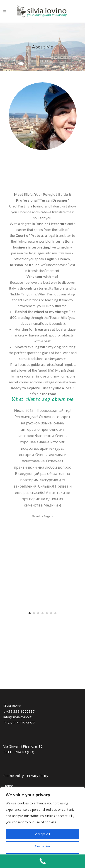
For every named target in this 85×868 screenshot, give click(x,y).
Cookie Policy (14, 776)
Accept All (42, 834)
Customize (42, 846)
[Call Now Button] (42, 861)
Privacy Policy (38, 776)
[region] (42, 828)
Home (8, 786)
